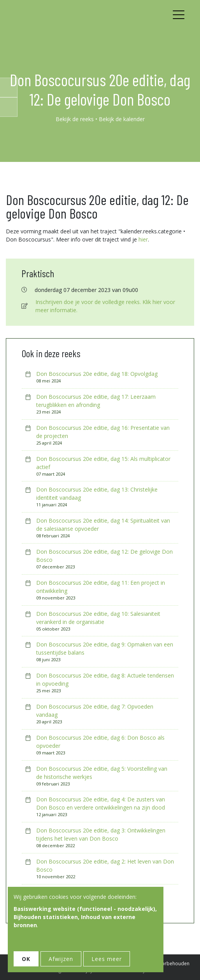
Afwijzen (61, 959)
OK (26, 959)
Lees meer (107, 959)
